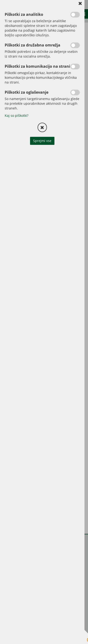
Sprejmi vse (42, 141)
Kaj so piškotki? (17, 115)
